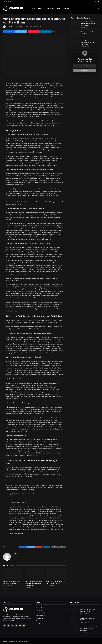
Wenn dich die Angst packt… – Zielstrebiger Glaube (13, 582)
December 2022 (41, 613)
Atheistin (41, 8)
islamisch (67, 8)
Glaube (59, 8)
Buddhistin (51, 8)
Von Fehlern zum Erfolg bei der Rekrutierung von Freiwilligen (89, 42)
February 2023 (40, 608)
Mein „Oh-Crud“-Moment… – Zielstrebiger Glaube (56, 582)
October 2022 (40, 618)
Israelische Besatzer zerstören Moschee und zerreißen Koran (88, 23)
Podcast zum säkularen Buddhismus (88, 33)
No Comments (28, 27)
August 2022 (40, 623)
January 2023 (40, 610)
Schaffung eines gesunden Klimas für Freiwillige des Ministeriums (33, 583)
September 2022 (41, 621)
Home (34, 8)
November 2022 (41, 616)
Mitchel (10, 27)
